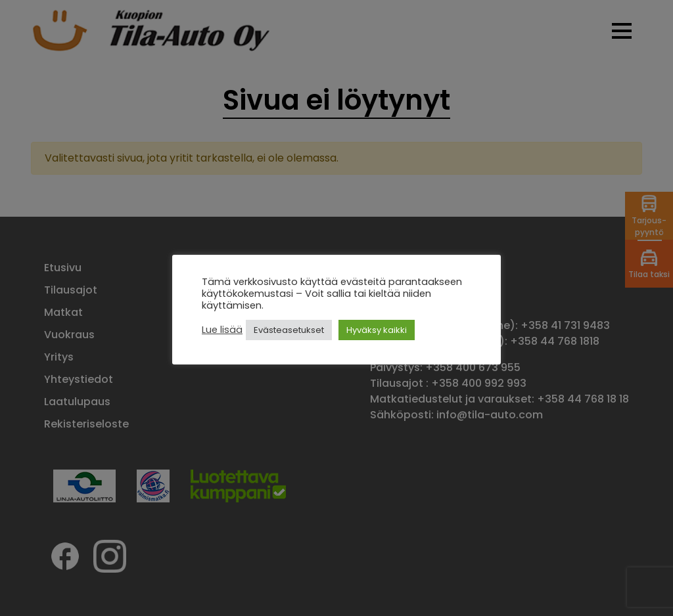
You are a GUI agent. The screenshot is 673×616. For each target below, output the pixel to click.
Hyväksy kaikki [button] (377, 330)
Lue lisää (222, 330)
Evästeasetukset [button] (289, 330)
